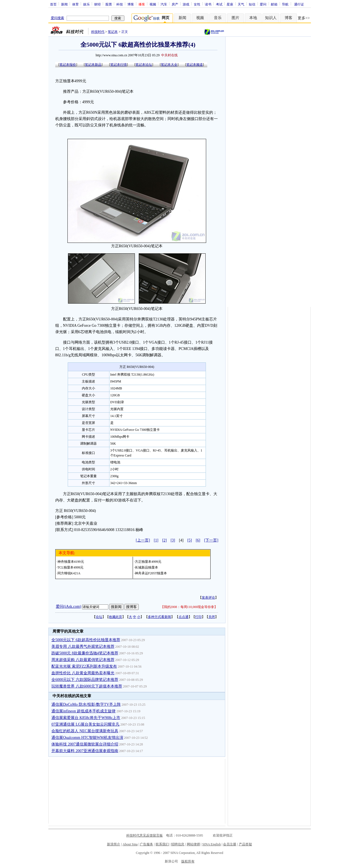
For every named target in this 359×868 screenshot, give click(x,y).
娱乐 (87, 4)
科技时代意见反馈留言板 (145, 835)
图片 (235, 18)
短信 (252, 4)
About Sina (130, 844)
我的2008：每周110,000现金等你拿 (189, 607)
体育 (75, 4)
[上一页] (143, 540)
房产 (175, 4)
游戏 (186, 4)
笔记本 (113, 32)
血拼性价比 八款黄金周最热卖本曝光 (83, 673)
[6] (198, 540)
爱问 (263, 4)
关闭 (212, 617)
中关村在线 (169, 55)
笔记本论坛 (144, 65)
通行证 (299, 4)
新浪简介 (114, 844)
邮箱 (274, 4)
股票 (109, 4)
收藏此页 (116, 617)
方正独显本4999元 (148, 562)
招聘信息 (178, 844)
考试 (219, 4)
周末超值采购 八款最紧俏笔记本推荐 (83, 660)
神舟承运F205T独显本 (151, 573)
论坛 (99, 617)
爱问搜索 (57, 18)
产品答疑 (245, 844)
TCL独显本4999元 (71, 567)
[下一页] (211, 540)
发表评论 (208, 598)
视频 (153, 4)
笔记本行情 (119, 65)
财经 (98, 4)
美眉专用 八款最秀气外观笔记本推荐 (83, 647)
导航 (285, 4)
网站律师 (193, 844)
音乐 (218, 18)
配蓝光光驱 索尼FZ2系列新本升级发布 (84, 666)
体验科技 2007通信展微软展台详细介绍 (85, 744)
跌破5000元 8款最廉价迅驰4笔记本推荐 (85, 653)
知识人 (271, 18)
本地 (253, 18)
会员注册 (230, 844)
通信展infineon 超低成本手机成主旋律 (83, 711)
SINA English (212, 844)
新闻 (64, 4)
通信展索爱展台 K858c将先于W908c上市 (86, 718)
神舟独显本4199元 (71, 562)
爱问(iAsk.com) (68, 606)
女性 (197, 4)
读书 (208, 4)
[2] (164, 540)
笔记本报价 (68, 65)
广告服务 (146, 844)
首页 (53, 4)
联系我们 (162, 844)
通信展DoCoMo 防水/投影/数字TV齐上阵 (86, 704)
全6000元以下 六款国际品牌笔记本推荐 (85, 680)
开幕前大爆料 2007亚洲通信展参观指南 (85, 751)
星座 (230, 4)
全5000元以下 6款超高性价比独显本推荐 (86, 640)
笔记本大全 (169, 65)
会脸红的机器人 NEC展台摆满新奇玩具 (85, 731)
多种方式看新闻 (159, 617)
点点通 (184, 617)
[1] (156, 540)
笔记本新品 (93, 65)
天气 (241, 4)
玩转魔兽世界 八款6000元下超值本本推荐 (87, 686)
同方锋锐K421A (69, 573)
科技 (120, 4)
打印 (198, 617)
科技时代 (98, 32)
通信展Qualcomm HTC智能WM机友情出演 (87, 738)
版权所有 (188, 861)
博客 (131, 4)
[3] (173, 540)
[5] (190, 540)
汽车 (164, 4)
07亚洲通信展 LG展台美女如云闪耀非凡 (85, 724)
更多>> (304, 18)
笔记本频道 (195, 65)
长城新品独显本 (146, 567)
